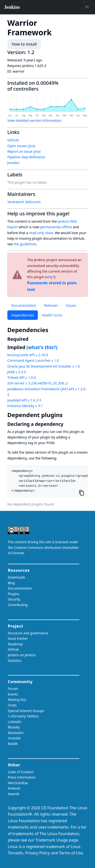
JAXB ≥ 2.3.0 (17, 372)
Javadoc (13, 163)
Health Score (52, 315)
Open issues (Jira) (21, 146)
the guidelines (25, 244)
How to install (24, 44)
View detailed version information (34, 120)
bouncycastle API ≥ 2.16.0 (28, 355)
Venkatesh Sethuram (24, 202)
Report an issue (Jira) (24, 151)
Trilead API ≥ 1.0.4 (21, 377)
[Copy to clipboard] (82, 493)
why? (50, 277)
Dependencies (23, 315)
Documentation (24, 305)
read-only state (41, 233)
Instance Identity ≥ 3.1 (25, 406)
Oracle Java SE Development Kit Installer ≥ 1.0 (44, 366)
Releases (51, 305)
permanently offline (56, 227)
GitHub (13, 140)
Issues (71, 305)
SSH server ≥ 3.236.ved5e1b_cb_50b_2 (37, 383)
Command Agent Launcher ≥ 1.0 (33, 360)
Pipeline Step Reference (26, 157)
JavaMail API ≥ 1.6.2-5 (24, 400)
